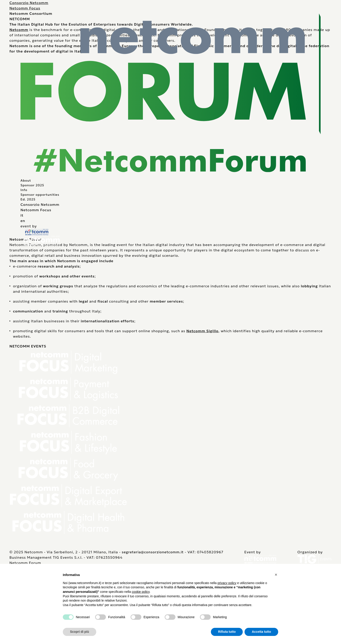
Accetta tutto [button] (261, 632)
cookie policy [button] (141, 592)
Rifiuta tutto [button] (227, 632)
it (22, 215)
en (23, 221)
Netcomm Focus (25, 8)
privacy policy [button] (227, 583)
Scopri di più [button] (80, 632)
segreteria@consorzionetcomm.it (153, 552)
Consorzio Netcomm (29, 3)
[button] (276, 575)
